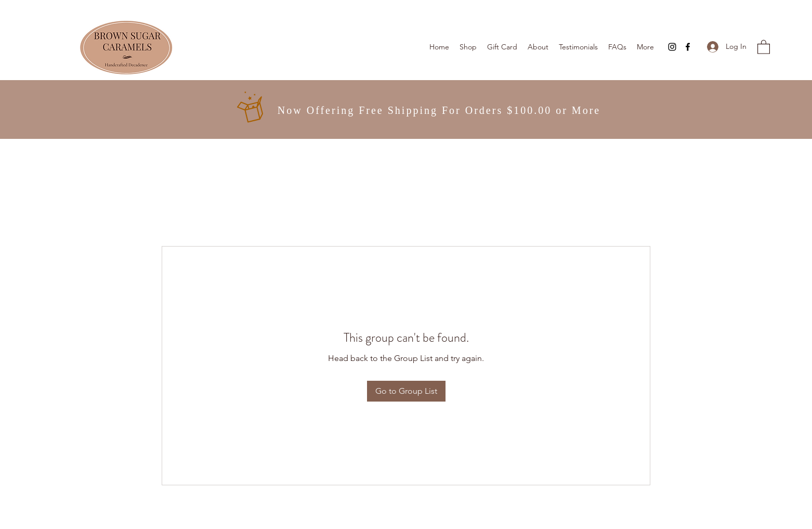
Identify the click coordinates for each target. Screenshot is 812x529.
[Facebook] (688, 47)
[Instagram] (672, 47)
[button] (764, 47)
